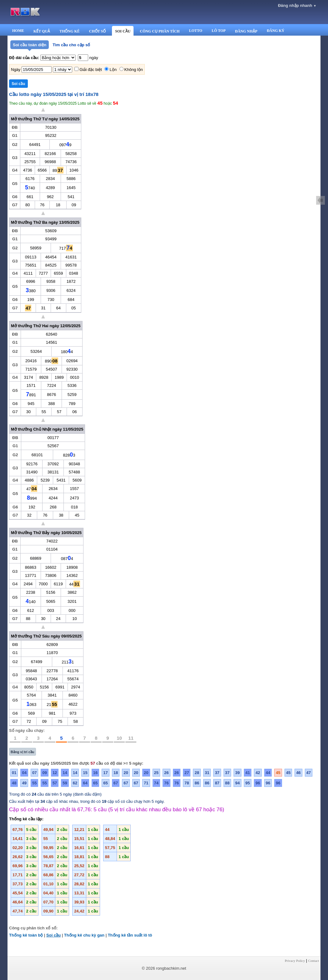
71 (146, 783)
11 (131, 738)
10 (119, 738)
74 (156, 783)
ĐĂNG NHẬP (246, 31)
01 (14, 773)
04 (24, 773)
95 (248, 783)
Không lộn (134, 70)
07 (34, 773)
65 (95, 783)
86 (197, 783)
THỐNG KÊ (70, 31)
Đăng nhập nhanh (297, 5)
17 (105, 773)
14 (65, 773)
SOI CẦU (123, 31)
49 (24, 783)
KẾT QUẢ (42, 31)
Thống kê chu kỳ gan (84, 935)
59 (65, 783)
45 (278, 773)
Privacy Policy (295, 961)
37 (217, 773)
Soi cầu (53, 935)
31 (207, 773)
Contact (314, 961)
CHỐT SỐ (97, 31)
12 (55, 773)
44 (268, 773)
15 (85, 773)
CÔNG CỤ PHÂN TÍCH (160, 31)
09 (44, 773)
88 (227, 783)
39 (237, 773)
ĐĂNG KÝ (275, 31)
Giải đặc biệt (91, 70)
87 (217, 783)
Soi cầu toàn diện (30, 45)
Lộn (113, 70)
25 (156, 773)
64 (85, 783)
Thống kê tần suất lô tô (130, 935)
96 (258, 783)
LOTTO (195, 31)
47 (309, 773)
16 (95, 773)
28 (197, 773)
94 (237, 783)
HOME (18, 31)
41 (248, 773)
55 (34, 783)
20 (126, 773)
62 (75, 783)
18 (116, 773)
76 (166, 783)
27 (187, 773)
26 (166, 773)
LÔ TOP (219, 31)
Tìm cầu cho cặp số (71, 45)
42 (258, 773)
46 (298, 773)
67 (116, 783)
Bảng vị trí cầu (23, 752)
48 (14, 783)
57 (55, 783)
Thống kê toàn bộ (26, 935)
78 (187, 783)
